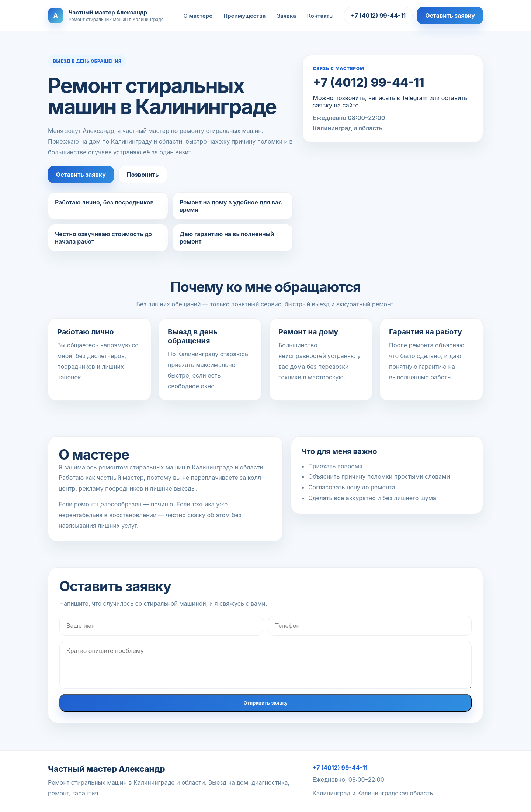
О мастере (198, 16)
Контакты (320, 16)
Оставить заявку (450, 16)
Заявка (286, 16)
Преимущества (244, 16)
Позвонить (143, 175)
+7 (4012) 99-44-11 (378, 16)
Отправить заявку (265, 703)
